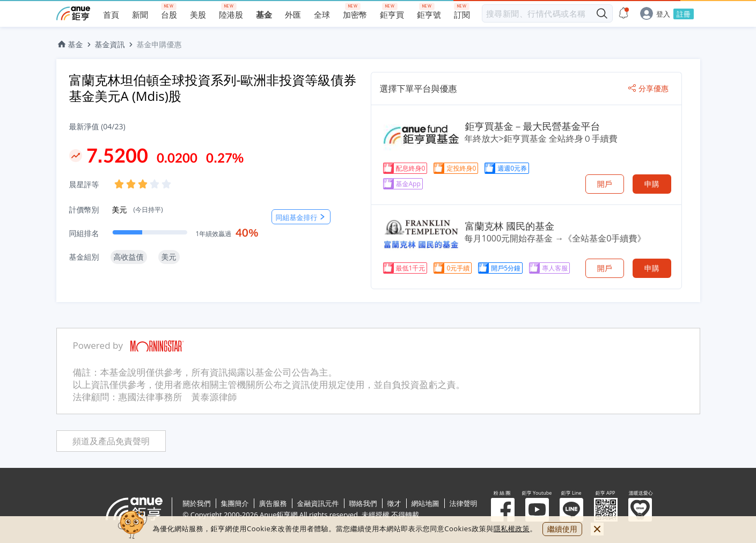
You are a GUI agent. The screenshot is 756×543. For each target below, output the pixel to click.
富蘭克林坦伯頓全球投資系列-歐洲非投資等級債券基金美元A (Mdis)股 (213, 88)
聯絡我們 (363, 503)
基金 (70, 44)
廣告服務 (273, 503)
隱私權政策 (512, 529)
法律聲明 (464, 503)
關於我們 (197, 503)
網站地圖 (425, 503)
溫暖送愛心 (640, 510)
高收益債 (129, 257)
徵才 (394, 503)
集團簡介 (235, 503)
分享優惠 (648, 89)
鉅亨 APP (606, 510)
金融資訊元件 (318, 503)
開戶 (605, 184)
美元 (138, 210)
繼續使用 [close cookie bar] (562, 529)
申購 (652, 184)
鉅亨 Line (571, 510)
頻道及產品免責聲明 (111, 441)
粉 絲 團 (503, 510)
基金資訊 (110, 44)
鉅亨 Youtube (537, 510)
